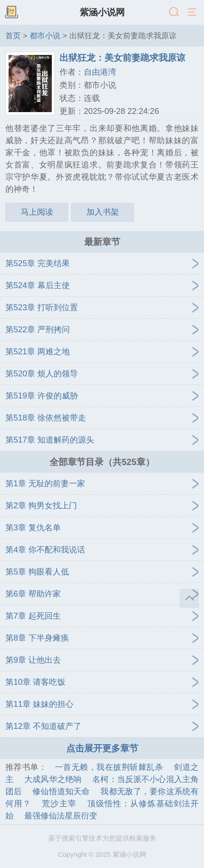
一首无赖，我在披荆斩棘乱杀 (109, 767)
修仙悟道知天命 (61, 791)
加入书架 (103, 212)
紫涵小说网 (102, 12)
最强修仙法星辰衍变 (61, 816)
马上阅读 (37, 212)
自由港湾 (100, 72)
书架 (11, 13)
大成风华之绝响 (53, 779)
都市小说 (45, 36)
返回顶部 (189, 598)
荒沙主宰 (59, 804)
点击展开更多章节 (102, 748)
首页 (13, 36)
